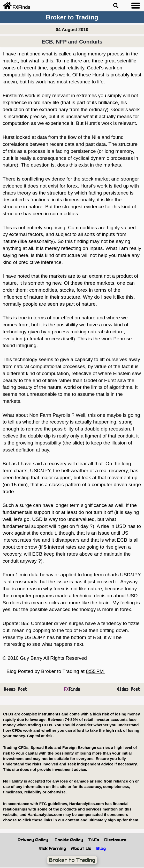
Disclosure (115, 840)
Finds (72, 689)
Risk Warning (52, 849)
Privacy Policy (33, 840)
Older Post (128, 689)
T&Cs (94, 840)
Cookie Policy (69, 840)
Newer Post (16, 689)
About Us (81, 849)
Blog (101, 849)
